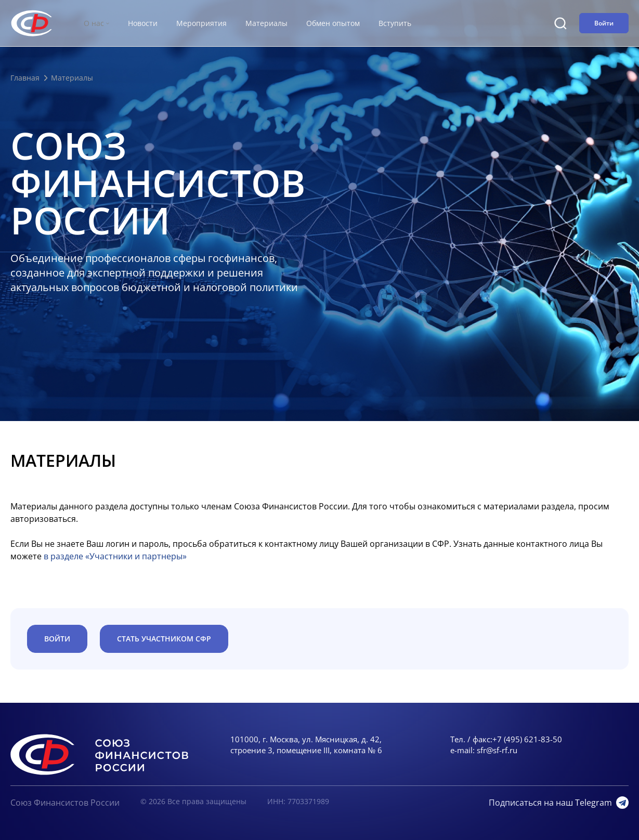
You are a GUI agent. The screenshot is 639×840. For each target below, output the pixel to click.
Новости (143, 23)
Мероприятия (201, 23)
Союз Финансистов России (65, 803)
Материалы (266, 23)
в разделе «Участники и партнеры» (115, 556)
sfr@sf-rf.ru (497, 750)
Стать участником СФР (164, 639)
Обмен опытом (333, 23)
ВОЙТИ (57, 639)
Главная (25, 78)
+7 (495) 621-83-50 (527, 739)
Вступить (395, 23)
